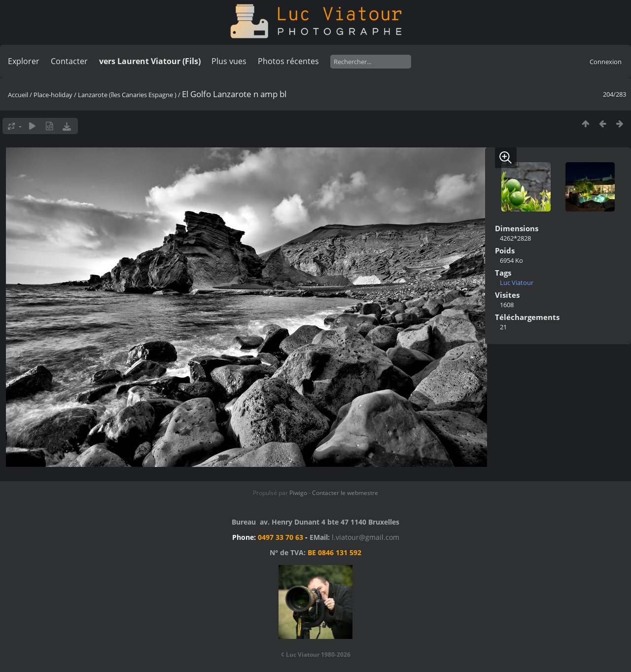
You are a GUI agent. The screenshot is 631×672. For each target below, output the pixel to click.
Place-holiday (53, 95)
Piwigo (298, 493)
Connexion (606, 62)
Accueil (18, 95)
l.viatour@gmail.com (366, 537)
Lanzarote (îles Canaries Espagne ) (127, 95)
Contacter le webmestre (345, 493)
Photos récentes (288, 61)
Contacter (69, 61)
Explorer (24, 61)
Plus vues (229, 61)
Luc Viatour (517, 283)
